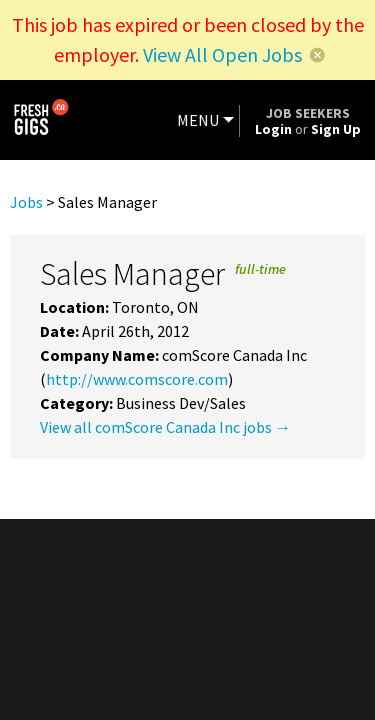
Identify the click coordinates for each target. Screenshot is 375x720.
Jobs (26, 202)
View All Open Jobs (222, 54)
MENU (198, 120)
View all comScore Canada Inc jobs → (165, 427)
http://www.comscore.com (137, 379)
